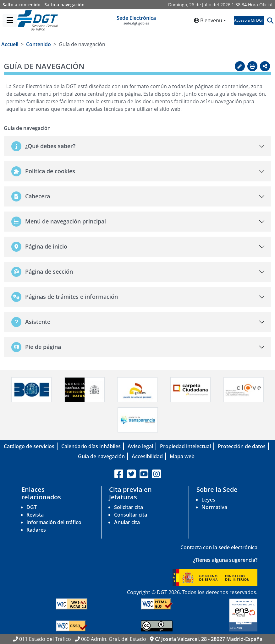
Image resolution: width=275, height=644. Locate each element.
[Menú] (10, 20)
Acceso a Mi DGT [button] (249, 20)
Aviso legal (140, 446)
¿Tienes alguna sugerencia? (225, 560)
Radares (36, 530)
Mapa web (182, 456)
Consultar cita (131, 515)
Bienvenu (208, 20)
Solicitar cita (129, 507)
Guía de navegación (101, 456)
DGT (32, 507)
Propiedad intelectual (185, 446)
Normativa (214, 507)
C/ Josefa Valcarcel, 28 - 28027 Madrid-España (209, 639)
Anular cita (127, 522)
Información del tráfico (54, 522)
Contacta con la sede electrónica (219, 547)
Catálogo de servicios (29, 446)
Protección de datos (242, 446)
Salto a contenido (22, 5)
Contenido (38, 44)
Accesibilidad (147, 456)
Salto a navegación (64, 5)
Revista (35, 515)
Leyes (208, 500)
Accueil (10, 44)
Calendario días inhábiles (91, 446)
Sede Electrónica (136, 20)
